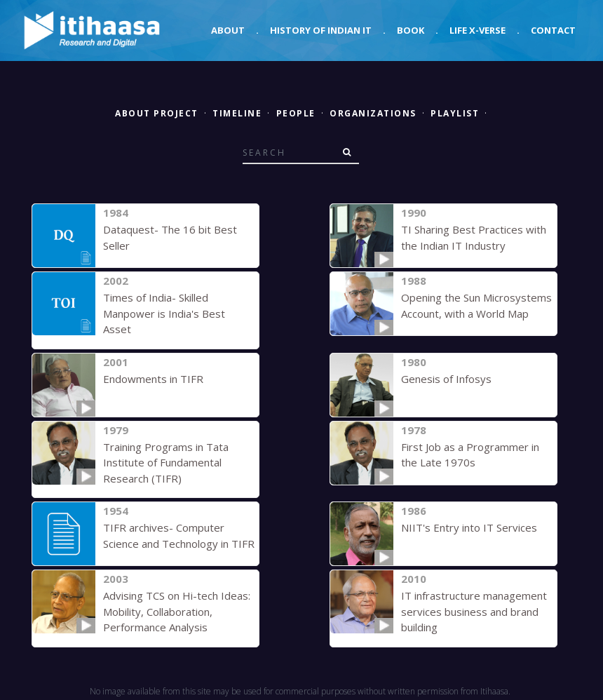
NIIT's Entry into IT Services (469, 527)
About (228, 30)
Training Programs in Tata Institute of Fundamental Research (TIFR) (166, 463)
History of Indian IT (321, 30)
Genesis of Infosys (446, 379)
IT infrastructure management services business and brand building (474, 611)
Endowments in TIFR (153, 379)
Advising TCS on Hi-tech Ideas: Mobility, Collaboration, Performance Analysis (177, 611)
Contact (553, 30)
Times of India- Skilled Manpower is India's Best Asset (164, 313)
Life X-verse (477, 30)
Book (411, 30)
